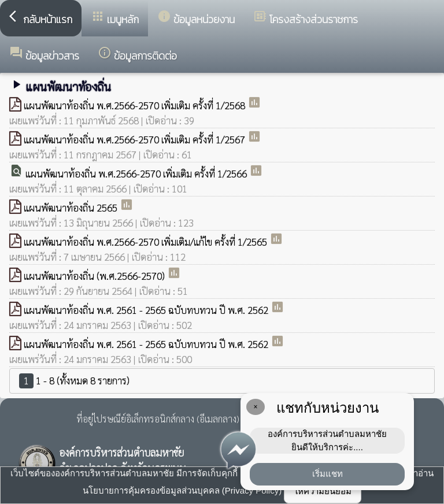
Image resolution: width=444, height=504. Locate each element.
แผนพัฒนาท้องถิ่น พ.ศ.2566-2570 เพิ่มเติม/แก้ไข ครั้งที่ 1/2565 (147, 242)
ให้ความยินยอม (323, 491)
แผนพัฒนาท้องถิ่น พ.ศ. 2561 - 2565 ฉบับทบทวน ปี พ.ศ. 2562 (147, 310)
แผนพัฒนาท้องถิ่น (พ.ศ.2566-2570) (95, 276)
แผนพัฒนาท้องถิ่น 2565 (72, 207)
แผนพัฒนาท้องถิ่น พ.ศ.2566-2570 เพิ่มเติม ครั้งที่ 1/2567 (136, 139)
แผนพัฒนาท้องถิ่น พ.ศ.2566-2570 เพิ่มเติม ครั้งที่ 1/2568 (136, 105)
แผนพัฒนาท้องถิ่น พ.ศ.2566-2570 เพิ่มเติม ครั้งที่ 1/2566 (137, 173)
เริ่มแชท (328, 474)
